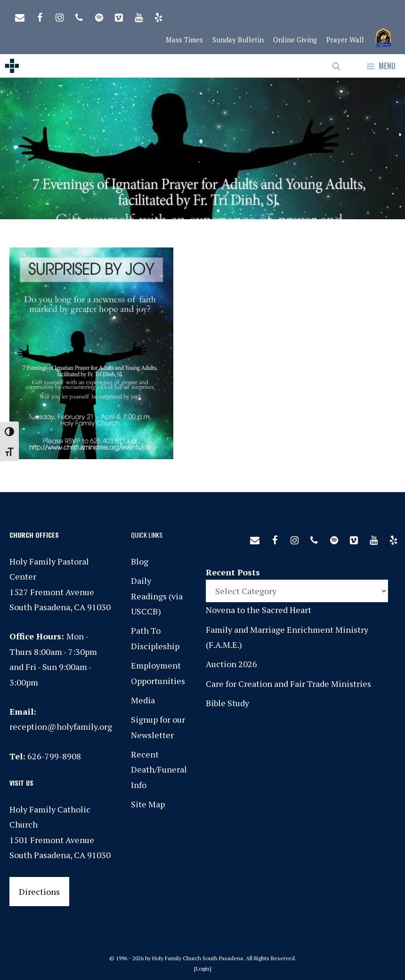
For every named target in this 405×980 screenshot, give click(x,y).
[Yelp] (158, 16)
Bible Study (227, 703)
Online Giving (295, 40)
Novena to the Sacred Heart (259, 610)
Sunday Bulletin (238, 40)
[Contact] (20, 16)
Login (203, 968)
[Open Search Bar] (336, 66)
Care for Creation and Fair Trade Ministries (288, 684)
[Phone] (79, 16)
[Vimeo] (119, 16)
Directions (39, 892)
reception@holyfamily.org (61, 726)
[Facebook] (40, 16)
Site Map (148, 804)
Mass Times (184, 40)
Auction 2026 (231, 664)
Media (143, 700)
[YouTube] (138, 16)
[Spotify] (99, 16)
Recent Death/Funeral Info (159, 769)
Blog (140, 561)
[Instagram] (59, 16)
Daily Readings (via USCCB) (157, 596)
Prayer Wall (345, 40)
